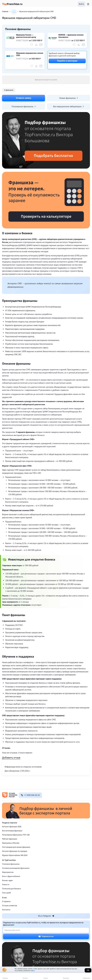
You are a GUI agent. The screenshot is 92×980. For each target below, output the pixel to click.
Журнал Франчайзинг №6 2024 (15, 855)
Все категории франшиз (12, 831)
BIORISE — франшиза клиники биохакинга (71, 36)
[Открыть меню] (88, 4)
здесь (33, 971)
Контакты (6, 910)
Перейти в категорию (67, 61)
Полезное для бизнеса (11, 889)
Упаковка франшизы (11, 864)
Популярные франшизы (24, 106)
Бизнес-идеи (7, 880)
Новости (6, 885)
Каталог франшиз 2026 (12, 827)
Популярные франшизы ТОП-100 (16, 835)
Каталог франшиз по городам (15, 851)
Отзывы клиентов (10, 906)
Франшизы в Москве (11, 843)
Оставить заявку (24, 98)
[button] (81, 4)
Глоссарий (6, 893)
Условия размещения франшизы (16, 868)
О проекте (6, 901)
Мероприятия (8, 872)
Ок (88, 970)
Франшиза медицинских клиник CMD (30, 54)
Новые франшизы (69, 98)
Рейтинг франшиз (10, 839)
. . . (14, 12)
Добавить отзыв (11, 758)
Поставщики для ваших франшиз (16, 847)
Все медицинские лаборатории (68, 106)
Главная (7, 12)
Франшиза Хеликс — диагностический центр (26, 36)
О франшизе (9, 90)
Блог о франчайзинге (11, 876)
